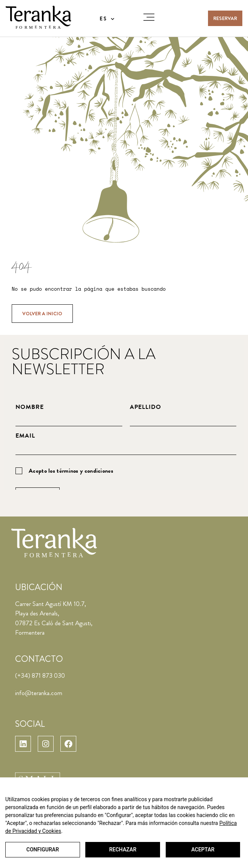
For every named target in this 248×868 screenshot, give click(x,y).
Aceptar (203, 850)
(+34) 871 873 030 (40, 675)
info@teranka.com (39, 693)
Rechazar (122, 850)
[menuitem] (107, 19)
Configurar (42, 850)
